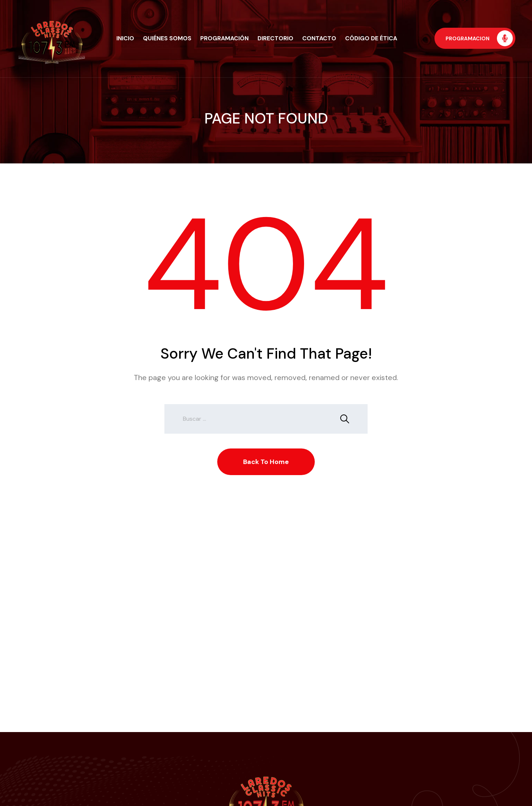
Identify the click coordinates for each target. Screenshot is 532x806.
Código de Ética (371, 38)
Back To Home (266, 462)
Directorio (275, 38)
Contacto (319, 38)
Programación (224, 38)
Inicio (125, 38)
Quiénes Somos (167, 38)
